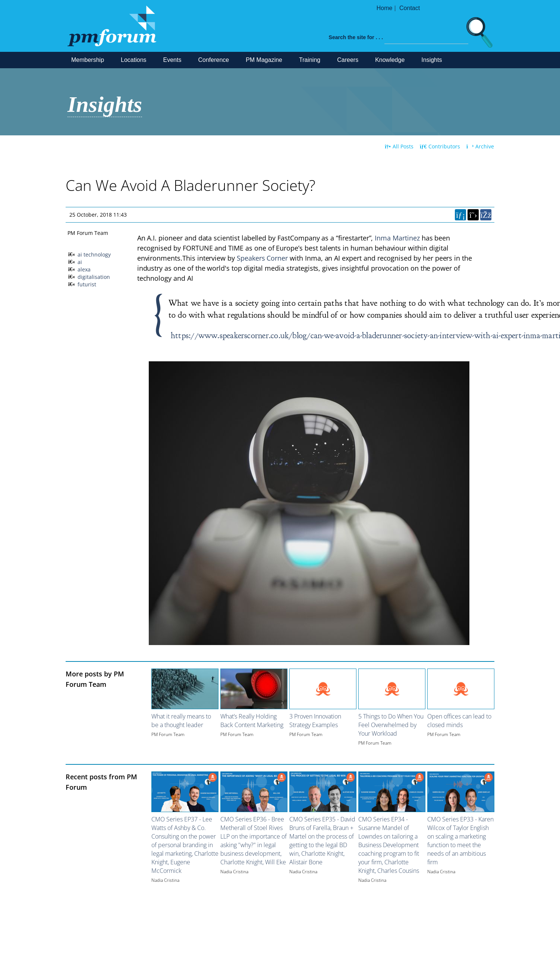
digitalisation (94, 277)
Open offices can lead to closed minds (459, 721)
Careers (348, 60)
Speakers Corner (262, 258)
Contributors (440, 146)
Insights (432, 60)
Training (310, 60)
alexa (84, 269)
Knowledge (390, 60)
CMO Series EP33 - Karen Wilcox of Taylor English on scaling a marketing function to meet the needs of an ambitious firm (460, 841)
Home (385, 8)
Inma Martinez (397, 238)
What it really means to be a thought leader (181, 721)
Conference (213, 60)
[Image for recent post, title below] (185, 792)
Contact (410, 8)
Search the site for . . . (356, 37)
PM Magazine (264, 60)
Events (172, 60)
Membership (88, 60)
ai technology (94, 254)
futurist (87, 284)
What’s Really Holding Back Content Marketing (252, 721)
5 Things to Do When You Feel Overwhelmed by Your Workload (391, 725)
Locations (134, 60)
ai (80, 262)
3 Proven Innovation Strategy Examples (315, 721)
